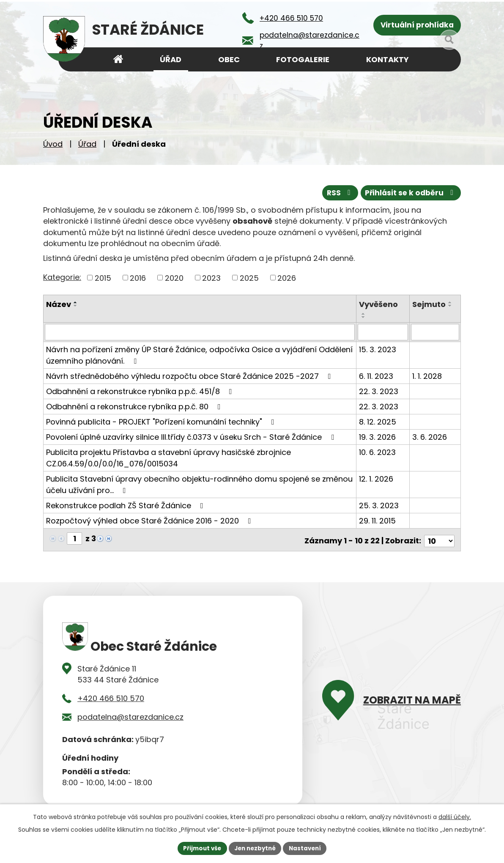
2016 (138, 277)
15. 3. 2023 (378, 349)
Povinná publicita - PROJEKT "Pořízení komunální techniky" (162, 421)
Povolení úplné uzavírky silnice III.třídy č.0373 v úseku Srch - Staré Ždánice (192, 436)
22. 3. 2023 (379, 390)
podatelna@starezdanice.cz (130, 714)
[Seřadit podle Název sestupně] (76, 305)
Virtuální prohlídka (417, 26)
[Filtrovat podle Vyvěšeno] (383, 332)
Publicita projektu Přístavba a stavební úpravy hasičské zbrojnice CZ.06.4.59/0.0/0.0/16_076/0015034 (168, 457)
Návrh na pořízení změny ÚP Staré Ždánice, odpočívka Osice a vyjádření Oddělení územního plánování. (199, 354)
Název (59, 304)
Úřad (87, 144)
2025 (249, 277)
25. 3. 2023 (379, 505)
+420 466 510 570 (111, 695)
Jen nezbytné (255, 848)
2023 (211, 277)
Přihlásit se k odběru (409, 192)
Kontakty (388, 59)
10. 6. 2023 (378, 451)
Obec (229, 59)
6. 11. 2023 (377, 375)
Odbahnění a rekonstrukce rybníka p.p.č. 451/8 (141, 390)
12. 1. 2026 (377, 478)
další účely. (455, 816)
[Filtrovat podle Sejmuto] (435, 332)
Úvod (53, 144)
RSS (335, 192)
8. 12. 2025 (378, 421)
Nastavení (308, 848)
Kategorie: (62, 276)
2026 (287, 277)
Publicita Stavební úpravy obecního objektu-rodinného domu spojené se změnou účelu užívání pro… (199, 484)
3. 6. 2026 (430, 436)
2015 (103, 277)
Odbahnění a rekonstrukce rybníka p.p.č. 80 (135, 406)
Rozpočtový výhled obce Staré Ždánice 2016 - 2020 (150, 520)
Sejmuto (429, 304)
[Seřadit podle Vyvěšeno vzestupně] (364, 313)
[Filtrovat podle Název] (200, 332)
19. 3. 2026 (378, 436)
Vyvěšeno (379, 304)
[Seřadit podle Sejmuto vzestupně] (450, 302)
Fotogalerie (303, 59)
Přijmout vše (199, 848)
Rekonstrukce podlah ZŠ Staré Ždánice (126, 505)
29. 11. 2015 (378, 520)
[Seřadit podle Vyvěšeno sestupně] (364, 317)
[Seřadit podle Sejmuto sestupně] (450, 305)
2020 (174, 277)
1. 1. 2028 (427, 375)
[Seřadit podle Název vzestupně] (76, 302)
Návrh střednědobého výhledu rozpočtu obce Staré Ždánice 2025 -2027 (190, 375)
